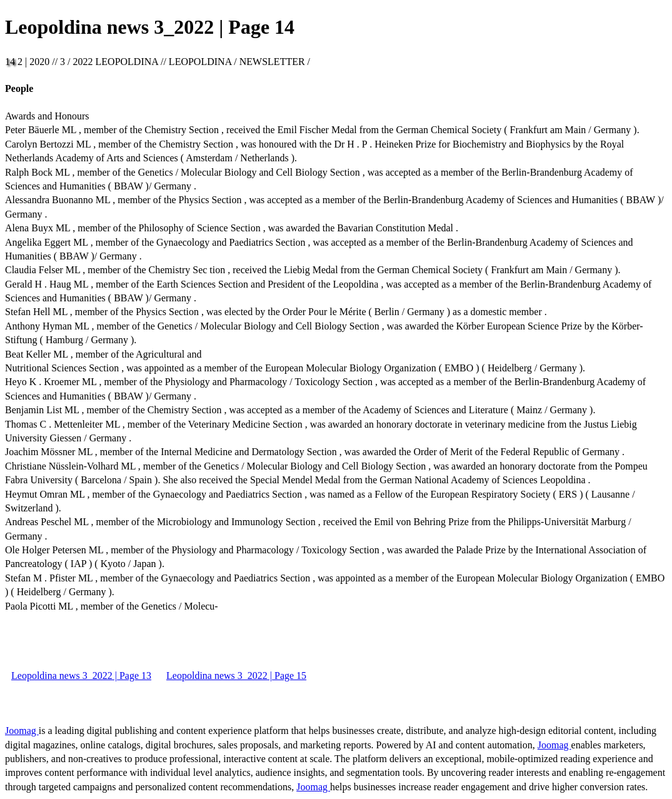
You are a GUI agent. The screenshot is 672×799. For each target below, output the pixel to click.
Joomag (22, 731)
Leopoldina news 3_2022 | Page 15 (236, 676)
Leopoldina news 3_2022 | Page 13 (81, 676)
